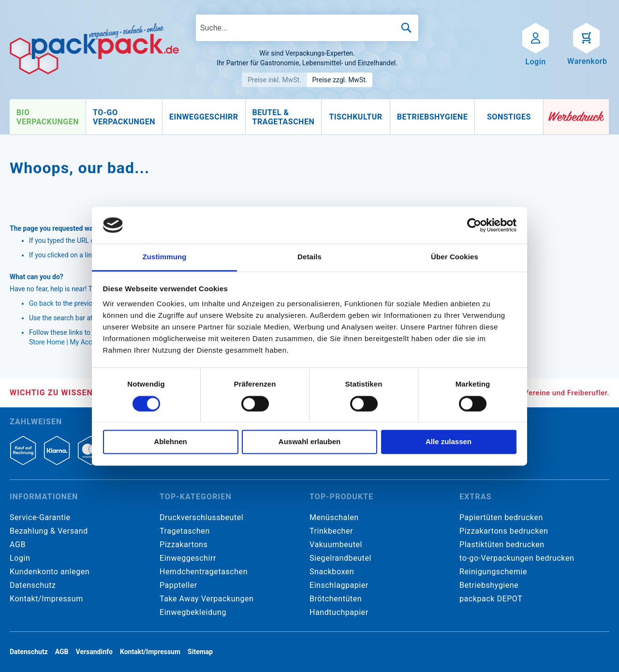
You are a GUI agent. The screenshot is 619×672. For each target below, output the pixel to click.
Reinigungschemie (493, 572)
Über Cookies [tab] (455, 257)
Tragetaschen (185, 531)
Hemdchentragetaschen (204, 572)
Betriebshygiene (489, 585)
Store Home (47, 342)
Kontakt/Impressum (46, 599)
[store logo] (94, 49)
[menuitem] (48, 117)
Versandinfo (94, 652)
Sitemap (200, 652)
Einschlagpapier (339, 585)
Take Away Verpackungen (207, 599)
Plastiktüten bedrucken (502, 545)
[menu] (277, 117)
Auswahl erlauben (309, 442)
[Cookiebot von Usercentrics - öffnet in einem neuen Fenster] (474, 225)
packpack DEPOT (491, 599)
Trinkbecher (331, 531)
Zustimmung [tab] (165, 257)
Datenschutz (33, 585)
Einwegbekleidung (193, 612)
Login (20, 558)
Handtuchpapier (339, 612)
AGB (18, 545)
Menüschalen (334, 517)
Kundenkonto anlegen (50, 572)
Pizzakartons (184, 545)
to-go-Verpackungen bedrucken (517, 558)
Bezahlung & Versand (49, 531)
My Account (88, 342)
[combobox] (307, 28)
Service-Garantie (40, 517)
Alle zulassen (449, 442)
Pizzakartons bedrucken (504, 531)
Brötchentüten (336, 599)
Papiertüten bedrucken (501, 517)
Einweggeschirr (188, 558)
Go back (41, 303)
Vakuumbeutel (336, 545)
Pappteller (178, 585)
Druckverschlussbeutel (201, 517)
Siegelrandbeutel (340, 558)
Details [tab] (309, 257)
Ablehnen (170, 442)
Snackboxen (332, 572)
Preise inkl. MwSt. (274, 80)
